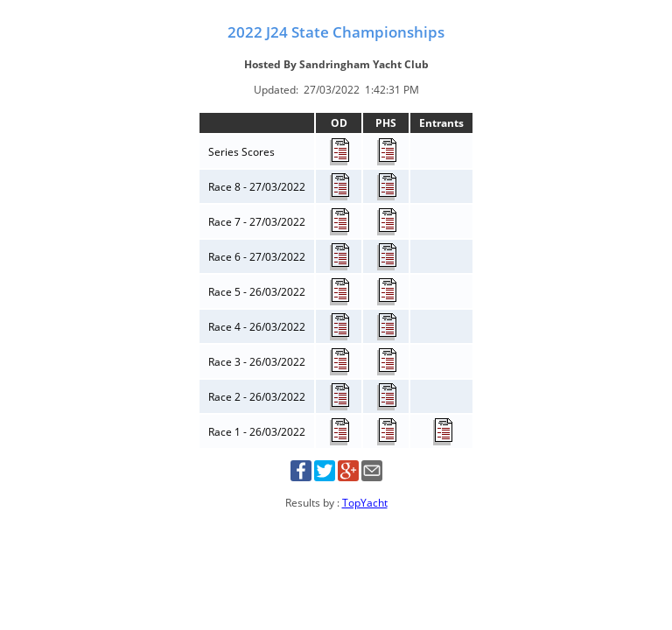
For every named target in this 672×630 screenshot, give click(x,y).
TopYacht (365, 503)
